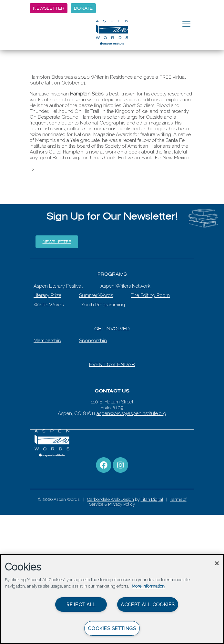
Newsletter (49, 8)
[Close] (217, 563)
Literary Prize (47, 295)
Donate (83, 8)
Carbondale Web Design (111, 499)
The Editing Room (150, 295)
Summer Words (96, 295)
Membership (47, 341)
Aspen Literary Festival (58, 286)
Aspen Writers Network (125, 286)
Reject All (81, 604)
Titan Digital (152, 499)
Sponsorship (93, 341)
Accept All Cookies (148, 604)
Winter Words (49, 305)
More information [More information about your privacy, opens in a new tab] (148, 586)
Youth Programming (103, 305)
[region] (112, 599)
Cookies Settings (112, 628)
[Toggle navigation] (186, 24)
